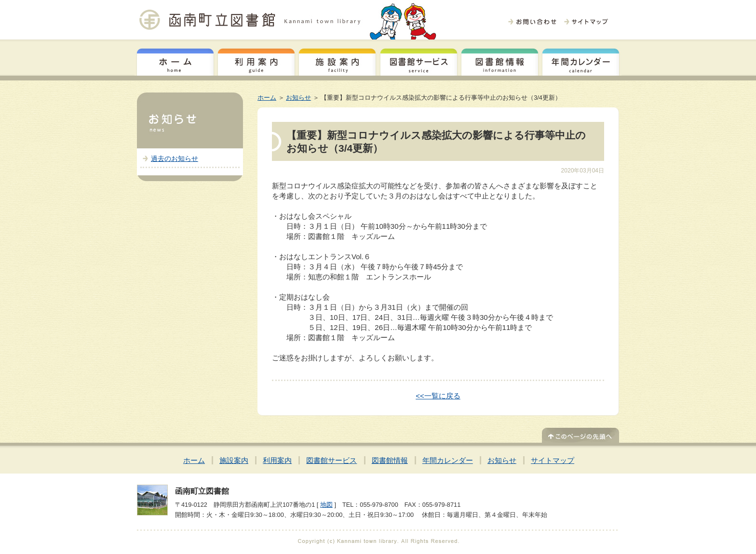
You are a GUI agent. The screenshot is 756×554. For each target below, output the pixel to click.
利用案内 (256, 61)
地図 (326, 505)
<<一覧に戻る (438, 396)
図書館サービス (419, 61)
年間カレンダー (581, 61)
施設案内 (337, 61)
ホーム (175, 61)
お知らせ (298, 98)
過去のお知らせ (175, 158)
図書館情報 (500, 61)
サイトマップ (553, 460)
